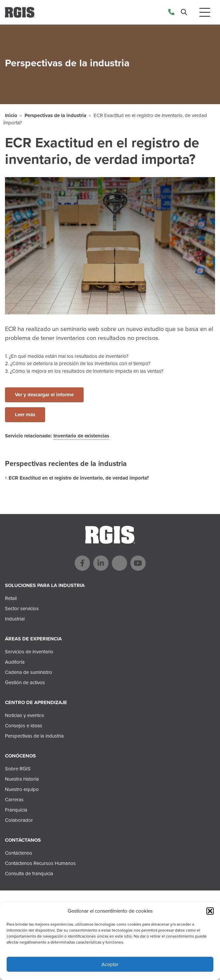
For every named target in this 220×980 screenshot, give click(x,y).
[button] (210, 911)
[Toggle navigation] (205, 12)
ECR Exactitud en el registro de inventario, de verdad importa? (79, 478)
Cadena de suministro (29, 672)
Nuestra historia (22, 779)
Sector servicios (22, 609)
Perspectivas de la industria (55, 115)
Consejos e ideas (24, 726)
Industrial (15, 619)
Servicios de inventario (29, 652)
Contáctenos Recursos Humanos (40, 863)
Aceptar (110, 964)
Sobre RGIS (18, 769)
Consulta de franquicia (29, 874)
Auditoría (15, 662)
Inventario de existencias (81, 436)
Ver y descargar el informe (44, 395)
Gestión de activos (25, 683)
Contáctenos (19, 853)
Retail (11, 598)
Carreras (14, 800)
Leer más (25, 415)
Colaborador (19, 820)
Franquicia (16, 810)
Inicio (11, 115)
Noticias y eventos (25, 715)
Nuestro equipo (22, 789)
